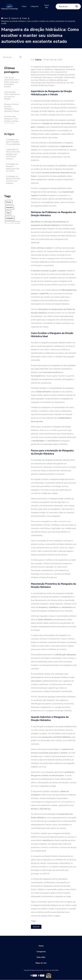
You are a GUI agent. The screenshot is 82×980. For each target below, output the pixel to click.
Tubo (8, 212)
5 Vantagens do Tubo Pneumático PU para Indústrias (13, 141)
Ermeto (9, 202)
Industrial (9, 207)
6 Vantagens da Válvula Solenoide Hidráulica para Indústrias (13, 179)
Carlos (38, 59)
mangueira (10, 218)
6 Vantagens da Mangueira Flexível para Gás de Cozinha (13, 167)
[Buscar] (77, 6)
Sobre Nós (48, 6)
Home (24, 6)
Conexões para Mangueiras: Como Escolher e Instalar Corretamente (11, 120)
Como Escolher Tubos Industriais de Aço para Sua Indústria (12, 95)
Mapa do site (41, 963)
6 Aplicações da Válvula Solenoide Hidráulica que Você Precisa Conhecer (13, 154)
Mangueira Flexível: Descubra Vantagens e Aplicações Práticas (12, 107)
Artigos (9, 134)
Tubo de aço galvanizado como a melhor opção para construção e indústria (12, 82)
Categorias (35, 6)
